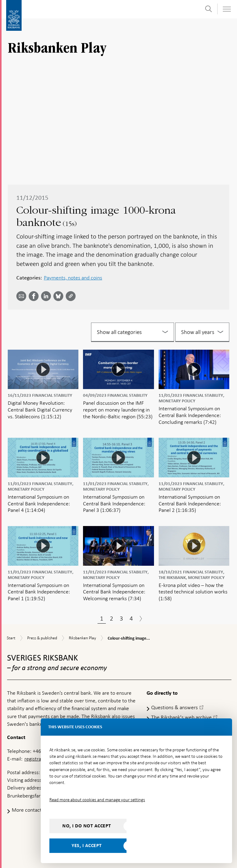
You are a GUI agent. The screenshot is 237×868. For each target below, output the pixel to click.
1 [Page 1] (102, 618)
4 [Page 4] (131, 618)
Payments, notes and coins (73, 278)
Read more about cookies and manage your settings (97, 800)
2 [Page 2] (112, 618)
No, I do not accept (87, 826)
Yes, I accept (87, 846)
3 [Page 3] (121, 618)
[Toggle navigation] (227, 9)
